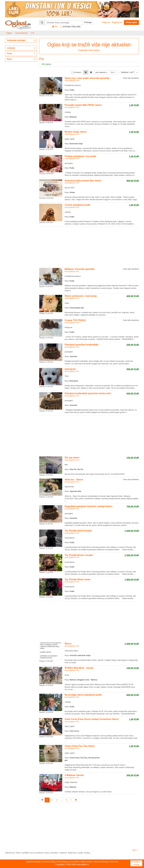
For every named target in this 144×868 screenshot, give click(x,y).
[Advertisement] (89, 247)
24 (113, 72)
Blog (53, 862)
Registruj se (117, 22)
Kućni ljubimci (21, 33)
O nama (46, 862)
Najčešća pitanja (33, 862)
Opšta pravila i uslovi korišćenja (94, 862)
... (61, 800)
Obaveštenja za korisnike (68, 862)
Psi (33, 33)
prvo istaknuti (101, 72)
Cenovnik (114, 862)
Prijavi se (106, 22)
